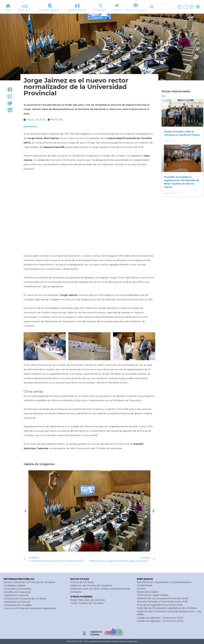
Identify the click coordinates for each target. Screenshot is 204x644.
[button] (26, 511)
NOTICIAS (57, 120)
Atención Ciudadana (136, 10)
